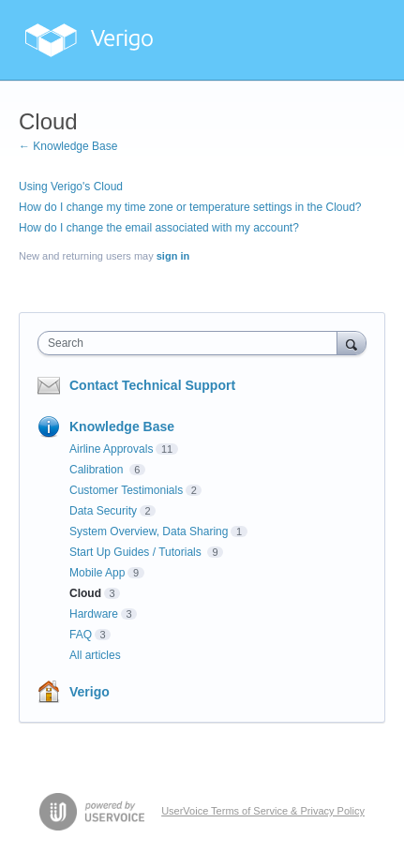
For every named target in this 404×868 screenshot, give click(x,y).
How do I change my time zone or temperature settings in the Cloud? (190, 207)
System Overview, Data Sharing (149, 531)
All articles (95, 655)
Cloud (85, 593)
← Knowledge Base (68, 146)
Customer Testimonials (126, 490)
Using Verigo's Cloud (71, 187)
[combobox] (192, 343)
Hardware (94, 614)
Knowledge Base (122, 427)
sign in (173, 256)
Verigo (90, 692)
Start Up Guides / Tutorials (137, 552)
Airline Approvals (111, 449)
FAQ (81, 635)
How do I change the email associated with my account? (159, 228)
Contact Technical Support (152, 385)
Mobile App (97, 573)
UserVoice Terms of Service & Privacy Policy (263, 811)
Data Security (103, 511)
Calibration (98, 470)
